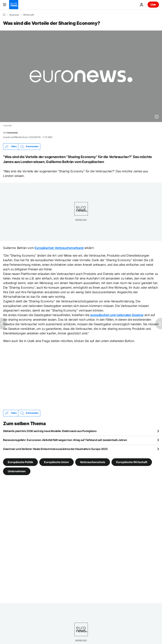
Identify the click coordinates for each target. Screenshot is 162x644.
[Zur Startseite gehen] (14, 5)
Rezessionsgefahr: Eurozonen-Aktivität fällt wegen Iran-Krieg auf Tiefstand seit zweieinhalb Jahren (65, 440)
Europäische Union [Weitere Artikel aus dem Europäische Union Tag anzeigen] (57, 462)
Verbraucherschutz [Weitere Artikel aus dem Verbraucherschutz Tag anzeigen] (93, 462)
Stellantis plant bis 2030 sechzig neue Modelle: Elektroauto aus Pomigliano (50, 431)
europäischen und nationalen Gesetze (117, 315)
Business (14, 15)
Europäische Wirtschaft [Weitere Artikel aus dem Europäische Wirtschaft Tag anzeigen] (132, 462)
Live (153, 4)
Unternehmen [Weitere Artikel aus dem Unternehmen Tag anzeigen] (17, 471)
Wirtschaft (29, 15)
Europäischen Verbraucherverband (59, 248)
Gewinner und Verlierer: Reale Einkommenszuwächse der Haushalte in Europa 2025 (55, 449)
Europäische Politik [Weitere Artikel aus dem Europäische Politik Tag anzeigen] (20, 462)
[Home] (4, 15)
